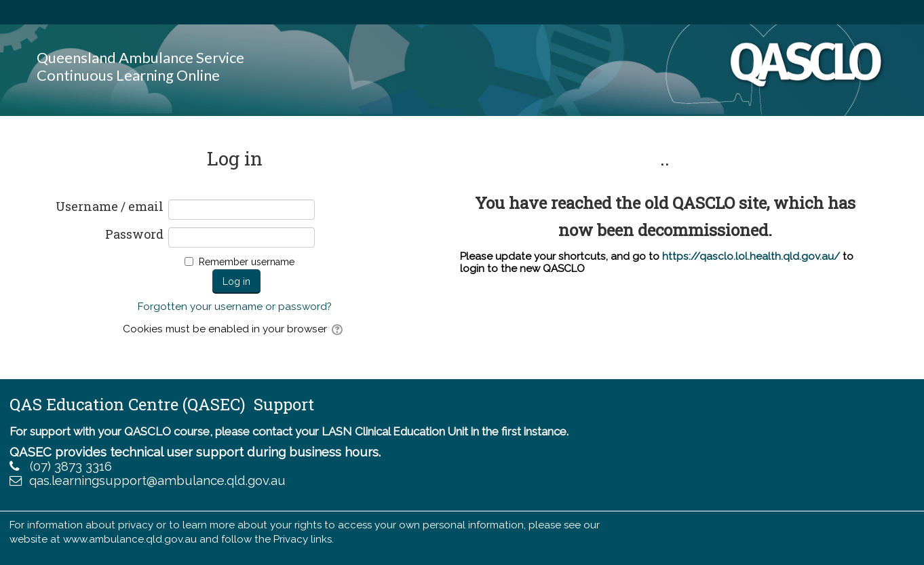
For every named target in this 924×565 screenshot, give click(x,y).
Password (134, 235)
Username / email (110, 207)
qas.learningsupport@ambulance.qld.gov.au (157, 481)
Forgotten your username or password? (235, 307)
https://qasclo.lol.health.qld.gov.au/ (751, 256)
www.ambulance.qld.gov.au (130, 539)
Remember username (247, 262)
